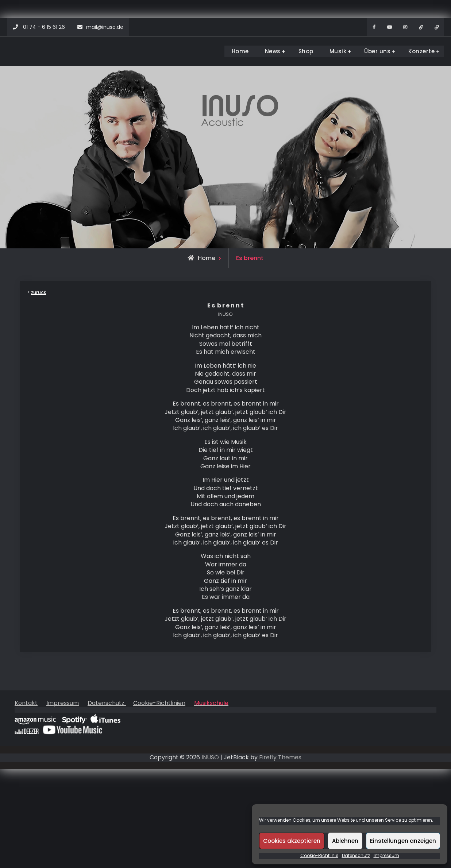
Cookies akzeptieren (292, 841)
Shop (306, 51)
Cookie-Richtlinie (319, 856)
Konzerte (421, 51)
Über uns (377, 51)
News (273, 51)
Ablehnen (345, 841)
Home (240, 51)
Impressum (386, 856)
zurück (38, 292)
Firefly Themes (280, 757)
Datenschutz (356, 856)
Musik (338, 51)
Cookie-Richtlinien (159, 703)
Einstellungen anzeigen (403, 841)
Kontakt (26, 703)
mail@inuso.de (105, 27)
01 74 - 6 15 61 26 (44, 27)
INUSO (210, 757)
